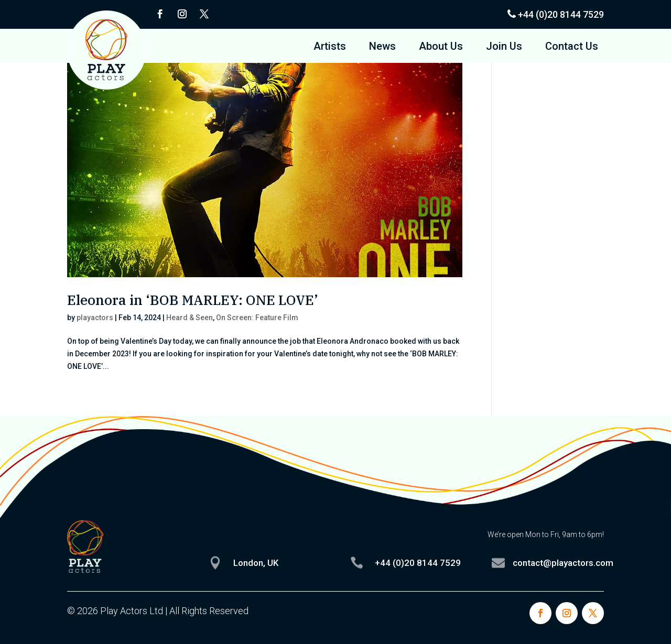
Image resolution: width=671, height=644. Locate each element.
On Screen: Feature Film (257, 318)
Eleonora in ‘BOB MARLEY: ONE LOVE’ (193, 300)
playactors (95, 318)
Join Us (504, 47)
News (382, 47)
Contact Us (572, 47)
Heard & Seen (190, 318)
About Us (441, 47)
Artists (330, 47)
